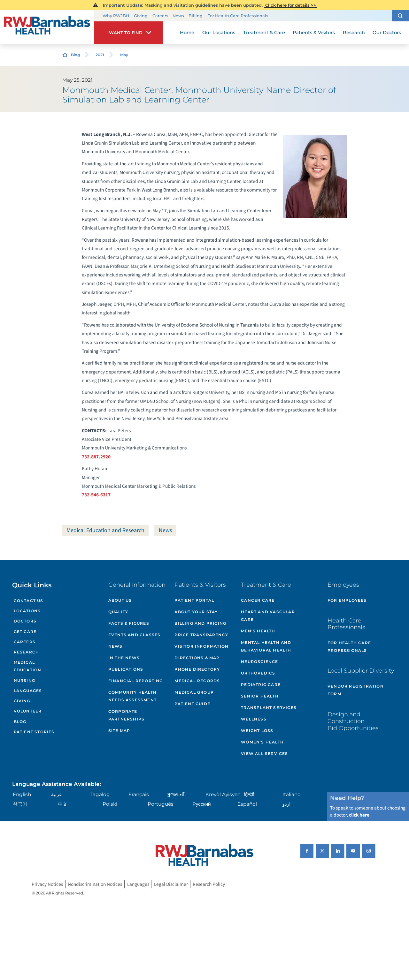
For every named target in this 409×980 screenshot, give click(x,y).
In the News (124, 658)
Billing (196, 16)
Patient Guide (192, 704)
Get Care (25, 632)
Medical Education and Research (105, 530)
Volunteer (28, 711)
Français (139, 794)
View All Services (264, 754)
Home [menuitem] (187, 33)
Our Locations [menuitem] (219, 33)
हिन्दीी (249, 794)
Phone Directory (197, 669)
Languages (28, 691)
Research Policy (209, 884)
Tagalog (100, 794)
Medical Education (28, 666)
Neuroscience (259, 662)
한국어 (20, 804)
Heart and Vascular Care (268, 616)
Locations (27, 611)
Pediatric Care (261, 685)
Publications (126, 669)
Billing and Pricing (200, 623)
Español (247, 804)
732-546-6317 (96, 495)
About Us (120, 600)
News (178, 16)
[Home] (47, 27)
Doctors (25, 621)
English (22, 794)
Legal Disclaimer (171, 884)
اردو (286, 804)
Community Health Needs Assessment (132, 696)
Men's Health (258, 631)
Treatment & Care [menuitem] (264, 33)
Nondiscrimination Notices (95, 884)
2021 (100, 55)
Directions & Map (197, 658)
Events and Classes (135, 635)
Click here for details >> (291, 5)
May (124, 55)
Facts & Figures (129, 623)
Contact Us (29, 601)
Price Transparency (201, 635)
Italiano (292, 794)
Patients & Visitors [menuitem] (314, 33)
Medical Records (197, 681)
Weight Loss (257, 731)
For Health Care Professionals (238, 16)
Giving (141, 16)
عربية (57, 794)
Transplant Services (269, 708)
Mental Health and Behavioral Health (266, 646)
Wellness (254, 719)
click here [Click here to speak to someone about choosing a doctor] (359, 815)
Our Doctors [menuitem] (387, 33)
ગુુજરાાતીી (176, 794)
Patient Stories (34, 732)
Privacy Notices (47, 884)
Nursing (24, 680)
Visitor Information (201, 646)
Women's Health (262, 742)
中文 (63, 804)
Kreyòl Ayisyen (223, 794)
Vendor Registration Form (356, 690)
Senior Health (260, 696)
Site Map (119, 731)
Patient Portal (194, 600)
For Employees (347, 600)
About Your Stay (196, 612)
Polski (110, 804)
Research (27, 652)
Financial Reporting (136, 681)
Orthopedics (258, 673)
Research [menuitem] (354, 33)
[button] (400, 16)
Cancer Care (258, 600)
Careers (160, 16)
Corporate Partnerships (126, 715)
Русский (202, 804)
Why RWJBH (116, 16)
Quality (118, 612)
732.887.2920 (96, 457)
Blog (75, 55)
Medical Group (194, 692)
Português (161, 804)
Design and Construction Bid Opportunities (353, 721)
